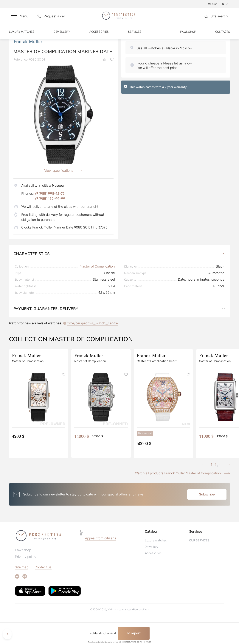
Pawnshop (188, 35)
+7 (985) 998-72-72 (50, 215)
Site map (22, 589)
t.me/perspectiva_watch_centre (93, 345)
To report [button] (134, 633)
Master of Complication (97, 288)
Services (135, 35)
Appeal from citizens (101, 560)
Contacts (223, 35)
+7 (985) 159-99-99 (50, 220)
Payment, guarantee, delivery (120, 330)
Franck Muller (28, 63)
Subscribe (207, 516)
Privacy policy (26, 578)
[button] (20, 18)
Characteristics (120, 275)
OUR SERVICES (199, 562)
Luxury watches (22, 35)
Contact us (43, 589)
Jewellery (62, 35)
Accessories (99, 35)
